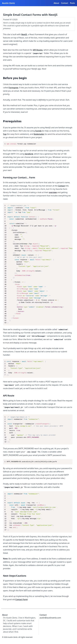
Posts (72, 3)
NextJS (24, 34)
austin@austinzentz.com (50, 618)
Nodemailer (39, 134)
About (56, 3)
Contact (65, 3)
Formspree (13, 88)
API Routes (38, 50)
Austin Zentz (8, 3)
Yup (5, 134)
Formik (38, 131)
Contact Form (21, 599)
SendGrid (29, 154)
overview (53, 192)
